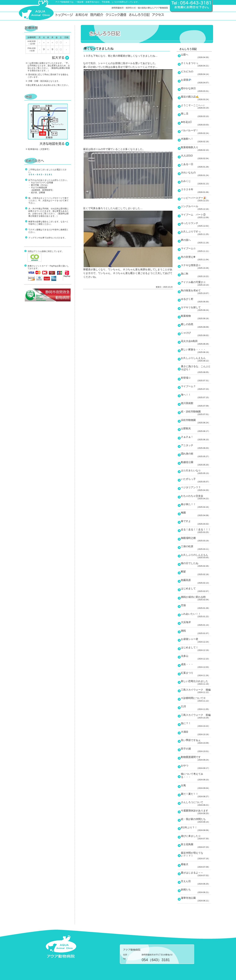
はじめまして (196, 590)
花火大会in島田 (196, 342)
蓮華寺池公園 (196, 899)
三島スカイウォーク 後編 (196, 691)
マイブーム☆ (196, 250)
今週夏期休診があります (196, 812)
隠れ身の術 (196, 455)
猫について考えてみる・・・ (196, 777)
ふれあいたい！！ (196, 615)
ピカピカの (196, 73)
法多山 (196, 657)
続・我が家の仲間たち (196, 820)
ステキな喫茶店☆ (196, 267)
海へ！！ (196, 396)
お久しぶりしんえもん (196, 359)
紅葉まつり (196, 674)
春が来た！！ (196, 506)
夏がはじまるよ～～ (196, 874)
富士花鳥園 (196, 846)
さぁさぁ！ (196, 438)
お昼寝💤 (196, 81)
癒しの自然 (196, 326)
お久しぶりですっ (196, 233)
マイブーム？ (196, 388)
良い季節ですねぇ (196, 741)
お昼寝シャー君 (196, 640)
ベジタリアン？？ (196, 489)
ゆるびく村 (196, 300)
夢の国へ (196, 241)
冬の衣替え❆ (196, 258)
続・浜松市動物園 (196, 413)
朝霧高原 (196, 581)
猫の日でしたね (196, 565)
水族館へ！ (196, 140)
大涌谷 (196, 733)
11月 (196, 708)
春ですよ (196, 522)
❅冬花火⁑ (196, 123)
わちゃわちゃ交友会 (196, 497)
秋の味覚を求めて (196, 292)
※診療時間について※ (196, 699)
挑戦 (196, 632)
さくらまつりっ (196, 64)
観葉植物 (196, 317)
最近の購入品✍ (196, 98)
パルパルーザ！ (196, 132)
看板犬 (196, 866)
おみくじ (196, 182)
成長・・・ (196, 666)
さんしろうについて (196, 804)
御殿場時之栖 (196, 539)
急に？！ (196, 725)
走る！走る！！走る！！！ (196, 531)
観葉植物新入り (196, 149)
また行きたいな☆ (196, 472)
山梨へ (196, 56)
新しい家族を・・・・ (196, 351)
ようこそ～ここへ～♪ (196, 106)
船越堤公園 (196, 463)
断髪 (196, 573)
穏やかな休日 (196, 90)
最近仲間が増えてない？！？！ (196, 856)
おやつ (196, 767)
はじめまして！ (196, 649)
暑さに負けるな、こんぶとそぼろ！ (196, 369)
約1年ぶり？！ (196, 829)
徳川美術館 (196, 404)
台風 (196, 787)
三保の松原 (196, 548)
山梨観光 (196, 430)
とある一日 (196, 165)
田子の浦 (196, 750)
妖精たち (196, 891)
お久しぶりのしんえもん (196, 556)
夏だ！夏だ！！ (196, 795)
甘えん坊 (196, 882)
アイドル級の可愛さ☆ (196, 283)
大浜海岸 (196, 624)
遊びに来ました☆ (196, 837)
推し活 (196, 115)
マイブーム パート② (196, 216)
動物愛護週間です (196, 758)
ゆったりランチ (196, 224)
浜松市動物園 (196, 421)
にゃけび (196, 334)
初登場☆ (196, 379)
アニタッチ (196, 447)
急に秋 (196, 275)
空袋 (196, 607)
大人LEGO (196, 157)
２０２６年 (196, 191)
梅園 (196, 514)
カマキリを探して (196, 309)
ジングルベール (196, 208)
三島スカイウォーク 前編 (196, 716)
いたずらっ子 (196, 480)
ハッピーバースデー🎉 (196, 199)
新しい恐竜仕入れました (196, 682)
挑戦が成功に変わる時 (196, 598)
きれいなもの (196, 174)
